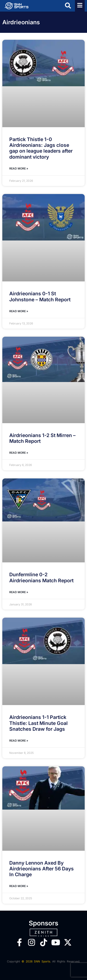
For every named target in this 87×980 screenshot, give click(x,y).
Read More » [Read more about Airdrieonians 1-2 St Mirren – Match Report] (19, 453)
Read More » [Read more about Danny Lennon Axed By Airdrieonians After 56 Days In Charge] (19, 886)
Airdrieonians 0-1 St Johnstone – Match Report (40, 296)
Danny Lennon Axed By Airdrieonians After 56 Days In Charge (42, 869)
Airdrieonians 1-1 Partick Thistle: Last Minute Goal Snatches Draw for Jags (39, 723)
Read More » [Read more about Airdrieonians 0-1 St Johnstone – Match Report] (19, 311)
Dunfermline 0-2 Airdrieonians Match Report (41, 577)
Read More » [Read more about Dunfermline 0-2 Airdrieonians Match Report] (19, 592)
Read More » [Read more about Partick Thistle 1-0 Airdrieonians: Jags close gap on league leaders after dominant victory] (19, 168)
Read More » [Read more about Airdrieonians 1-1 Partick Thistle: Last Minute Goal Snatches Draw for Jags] (19, 741)
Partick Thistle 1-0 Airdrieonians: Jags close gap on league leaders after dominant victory (41, 148)
